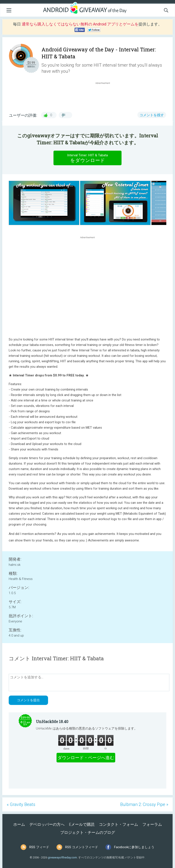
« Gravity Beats (21, 804)
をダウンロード (88, 158)
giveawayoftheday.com (62, 857)
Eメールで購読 (82, 824)
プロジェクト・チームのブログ (88, 832)
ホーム (19, 824)
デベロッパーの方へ (47, 824)
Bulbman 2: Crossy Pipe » (144, 804)
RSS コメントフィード (82, 847)
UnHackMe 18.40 (52, 721)
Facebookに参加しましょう (134, 847)
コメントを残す (152, 115)
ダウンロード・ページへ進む (86, 758)
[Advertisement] (105, 96)
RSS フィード (39, 847)
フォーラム (152, 824)
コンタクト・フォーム (118, 824)
